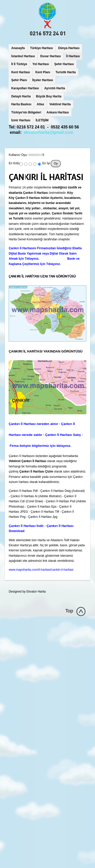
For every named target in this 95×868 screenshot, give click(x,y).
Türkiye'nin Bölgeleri (26, 112)
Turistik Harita (66, 72)
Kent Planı (43, 72)
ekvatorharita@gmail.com (49, 132)
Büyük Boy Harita (49, 96)
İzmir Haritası (21, 120)
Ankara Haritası (58, 112)
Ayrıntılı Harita (55, 88)
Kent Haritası (21, 72)
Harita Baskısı (21, 104)
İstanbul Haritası (23, 56)
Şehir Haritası (64, 64)
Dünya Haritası (69, 48)
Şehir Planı (19, 80)
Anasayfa (18, 48)
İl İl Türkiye (19, 64)
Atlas (40, 104)
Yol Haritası (41, 64)
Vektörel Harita (60, 104)
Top (69, 611)
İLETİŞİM (42, 120)
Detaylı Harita (21, 96)
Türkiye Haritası (42, 48)
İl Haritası (73, 56)
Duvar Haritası (51, 56)
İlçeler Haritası (43, 80)
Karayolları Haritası (25, 88)
